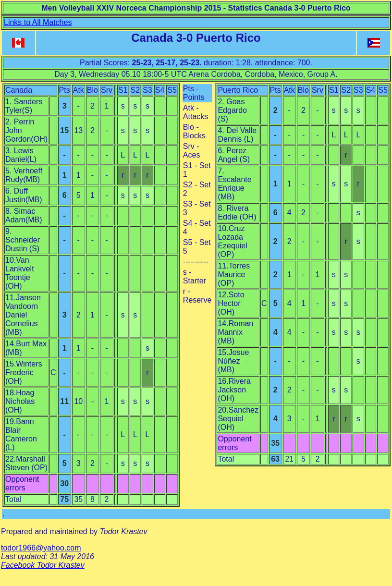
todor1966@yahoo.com (41, 548)
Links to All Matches (38, 22)
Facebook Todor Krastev (43, 565)
